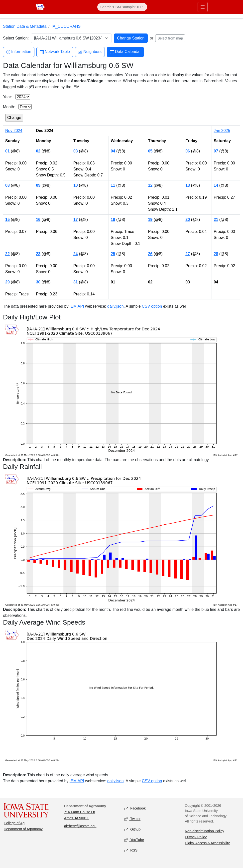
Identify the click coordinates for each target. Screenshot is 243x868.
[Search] (122, 7)
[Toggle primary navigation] (203, 7)
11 (113, 185)
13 (188, 185)
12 (150, 185)
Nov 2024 (14, 131)
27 (188, 254)
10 (76, 185)
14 (216, 185)
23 (38, 254)
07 (216, 151)
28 (216, 254)
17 (76, 220)
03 (76, 151)
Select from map (170, 38)
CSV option (152, 306)
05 (150, 151)
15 (7, 220)
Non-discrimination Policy (204, 831)
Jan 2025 (222, 131)
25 (113, 254)
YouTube (134, 840)
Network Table (55, 52)
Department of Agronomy (23, 829)
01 (7, 151)
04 (113, 151)
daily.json (116, 306)
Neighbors (90, 52)
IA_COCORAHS (66, 26)
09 (38, 185)
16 (38, 220)
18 (113, 220)
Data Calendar (125, 52)
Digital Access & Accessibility (207, 843)
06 (188, 151)
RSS (131, 851)
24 (76, 254)
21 (216, 220)
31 (76, 282)
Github (132, 830)
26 (150, 254)
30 (38, 282)
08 (7, 185)
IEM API (77, 306)
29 (7, 282)
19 (150, 220)
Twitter (132, 819)
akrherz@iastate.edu (80, 826)
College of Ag (14, 823)
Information (19, 52)
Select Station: (16, 38)
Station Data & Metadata (25, 26)
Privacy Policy (196, 837)
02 (38, 151)
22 (7, 254)
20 (188, 220)
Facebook (135, 809)
